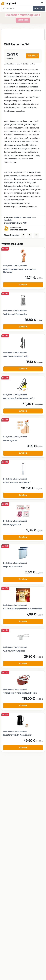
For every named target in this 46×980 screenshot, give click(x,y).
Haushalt (8, 220)
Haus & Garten (26, 217)
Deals (17, 217)
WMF (25, 223)
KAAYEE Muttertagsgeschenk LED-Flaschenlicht (23, 609)
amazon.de (14, 223)
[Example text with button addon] (17, 8)
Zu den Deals (23, 20)
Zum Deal (32, 56)
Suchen (39, 8)
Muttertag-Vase (10, 440)
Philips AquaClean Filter (13, 567)
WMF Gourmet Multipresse (14, 651)
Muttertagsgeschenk (12, 525)
